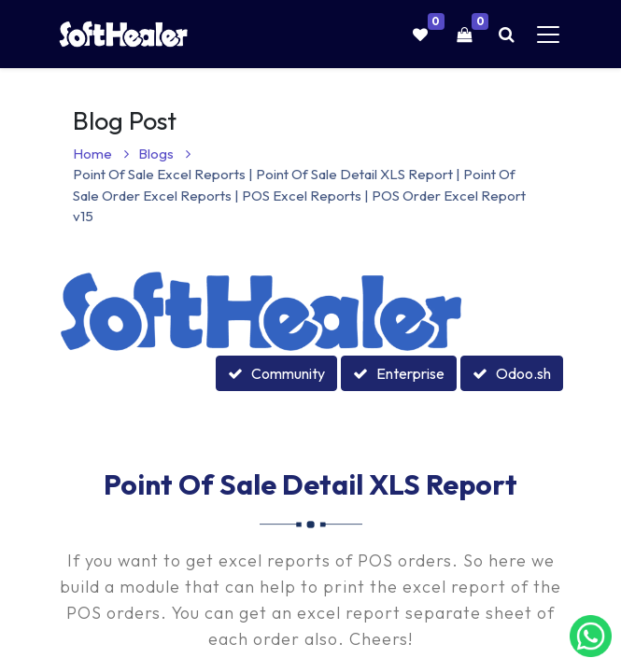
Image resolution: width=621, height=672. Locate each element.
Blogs (164, 154)
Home (101, 154)
